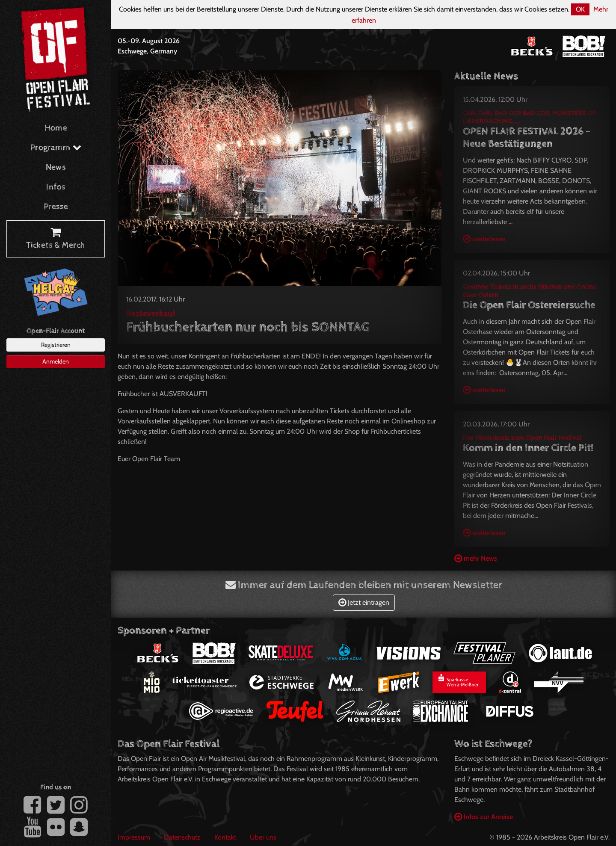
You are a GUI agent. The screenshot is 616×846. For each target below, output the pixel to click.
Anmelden (56, 361)
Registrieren (56, 345)
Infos (56, 187)
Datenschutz (182, 837)
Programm (56, 148)
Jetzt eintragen (364, 602)
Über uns (263, 837)
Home (56, 128)
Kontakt (225, 837)
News (56, 167)
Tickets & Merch (56, 239)
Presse (56, 207)
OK (580, 9)
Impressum (134, 837)
